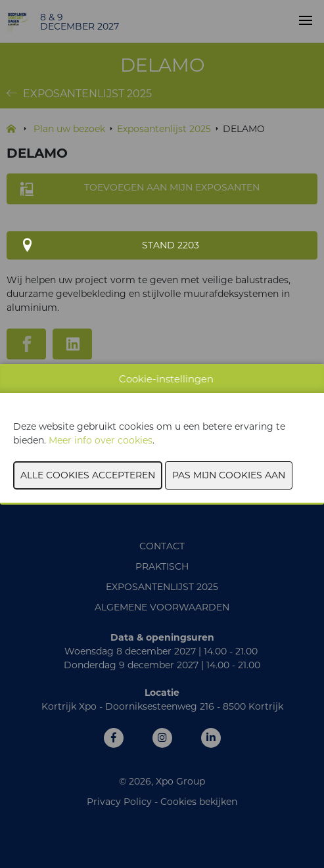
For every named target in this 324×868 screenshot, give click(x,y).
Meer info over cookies (101, 440)
